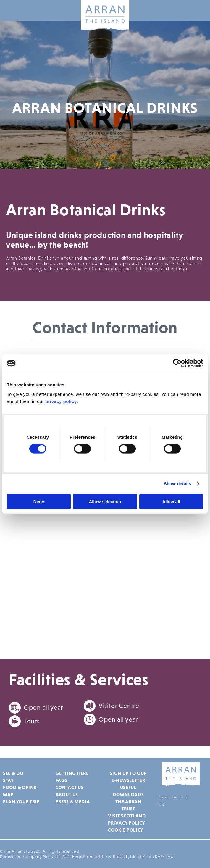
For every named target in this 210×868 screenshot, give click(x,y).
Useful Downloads (128, 791)
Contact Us (70, 787)
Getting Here (72, 773)
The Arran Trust (128, 805)
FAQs (62, 780)
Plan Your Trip (21, 801)
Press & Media (73, 801)
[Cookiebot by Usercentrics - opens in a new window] (177, 363)
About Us (67, 794)
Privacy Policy (127, 823)
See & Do (13, 773)
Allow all (171, 501)
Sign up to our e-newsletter (128, 777)
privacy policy (61, 401)
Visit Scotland (127, 816)
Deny (39, 501)
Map (8, 794)
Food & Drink (20, 787)
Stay (8, 780)
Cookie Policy (126, 830)
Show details (178, 484)
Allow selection (105, 501)
